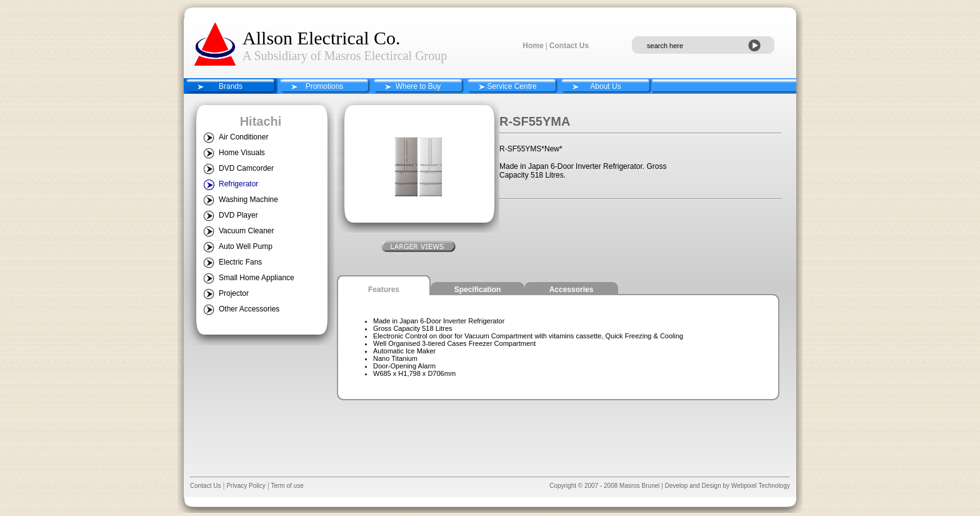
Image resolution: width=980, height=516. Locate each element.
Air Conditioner (243, 137)
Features (384, 290)
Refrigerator (238, 184)
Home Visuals (242, 153)
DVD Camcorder (246, 168)
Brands (231, 86)
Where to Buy (418, 86)
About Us (605, 86)
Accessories (572, 290)
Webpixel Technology (761, 486)
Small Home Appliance (257, 278)
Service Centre (512, 86)
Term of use (287, 486)
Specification (478, 290)
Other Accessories (249, 309)
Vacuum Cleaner (247, 231)
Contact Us (569, 46)
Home (533, 46)
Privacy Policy (245, 486)
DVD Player (238, 215)
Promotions (325, 86)
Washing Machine (248, 200)
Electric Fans (240, 262)
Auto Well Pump (246, 246)
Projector (234, 293)
